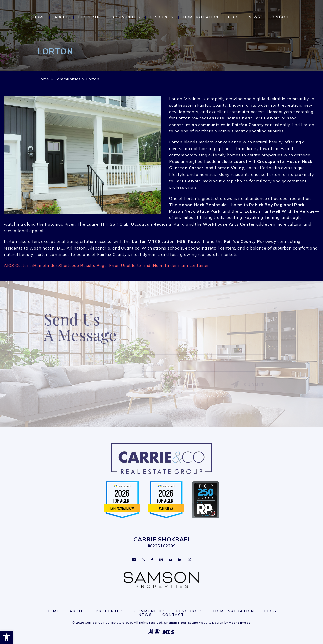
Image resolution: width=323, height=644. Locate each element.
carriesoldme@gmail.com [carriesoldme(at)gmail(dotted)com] (134, 560)
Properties (91, 17)
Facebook (152, 560)
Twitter (189, 560)
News (254, 17)
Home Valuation (201, 17)
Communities (127, 17)
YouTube (171, 560)
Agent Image (240, 622)
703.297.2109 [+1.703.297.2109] (144, 560)
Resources (162, 17)
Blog (233, 17)
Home (39, 17)
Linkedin (180, 560)
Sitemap (171, 622)
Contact (280, 17)
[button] (7, 637)
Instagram (161, 560)
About (62, 17)
